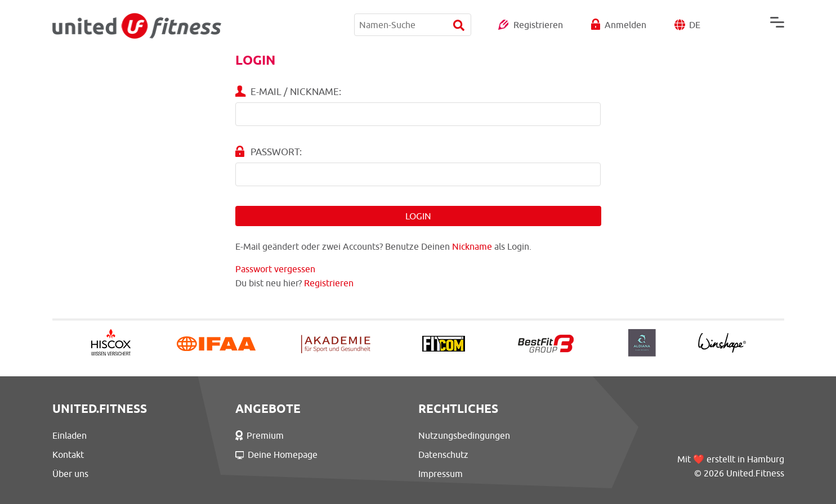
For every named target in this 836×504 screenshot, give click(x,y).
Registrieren (538, 25)
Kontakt (68, 454)
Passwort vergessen (275, 269)
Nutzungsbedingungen (464, 435)
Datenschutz (443, 454)
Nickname (472, 246)
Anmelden (625, 25)
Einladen (70, 435)
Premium (260, 435)
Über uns (70, 474)
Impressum (441, 474)
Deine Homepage (277, 454)
